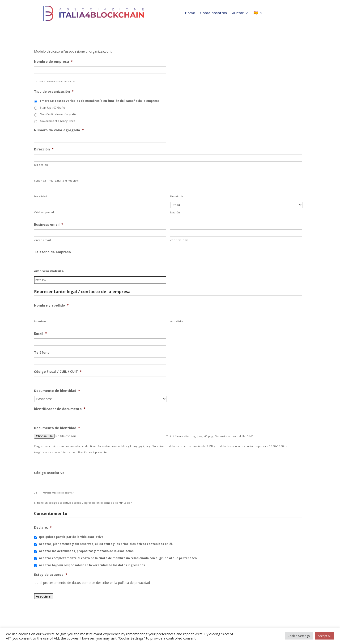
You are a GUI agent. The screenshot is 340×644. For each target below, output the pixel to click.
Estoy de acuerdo (51, 575)
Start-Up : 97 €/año (53, 108)
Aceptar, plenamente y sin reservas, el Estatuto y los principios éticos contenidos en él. (106, 544)
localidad (41, 196)
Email (40, 333)
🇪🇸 (256, 13)
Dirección (44, 149)
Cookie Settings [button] (299, 636)
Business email (49, 224)
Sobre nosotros (214, 13)
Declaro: (43, 528)
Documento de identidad (57, 391)
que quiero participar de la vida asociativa (71, 537)
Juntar (238, 13)
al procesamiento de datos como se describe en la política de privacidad (95, 583)
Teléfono (42, 353)
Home (190, 13)
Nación (175, 212)
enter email (42, 240)
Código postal (44, 212)
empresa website (49, 271)
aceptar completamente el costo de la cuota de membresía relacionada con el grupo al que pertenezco (118, 558)
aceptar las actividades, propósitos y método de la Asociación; (87, 551)
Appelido (177, 321)
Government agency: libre (58, 121)
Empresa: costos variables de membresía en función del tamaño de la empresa (100, 101)
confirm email (180, 240)
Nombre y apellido (51, 305)
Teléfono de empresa (52, 252)
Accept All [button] (325, 636)
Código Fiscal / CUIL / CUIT (58, 372)
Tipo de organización (54, 91)
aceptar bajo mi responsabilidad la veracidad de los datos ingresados (92, 565)
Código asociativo (49, 473)
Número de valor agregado (59, 130)
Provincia (177, 196)
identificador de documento (60, 409)
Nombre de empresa (53, 62)
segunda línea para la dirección (57, 181)
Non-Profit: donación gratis (58, 114)
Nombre (40, 321)
